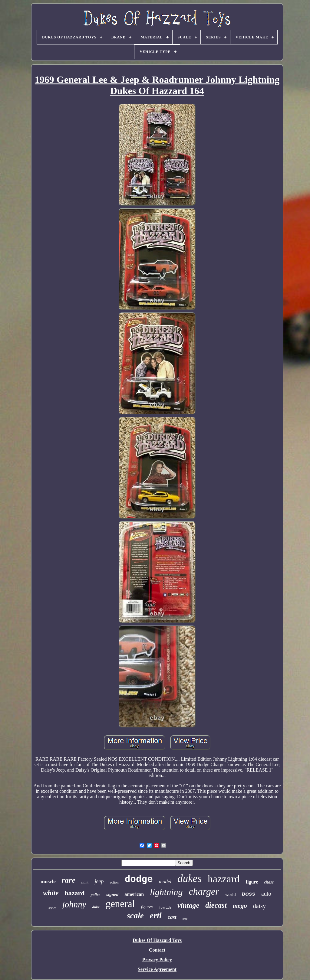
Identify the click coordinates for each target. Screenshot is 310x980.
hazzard (224, 879)
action (114, 882)
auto (266, 894)
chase (269, 882)
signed (112, 894)
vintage (188, 905)
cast (172, 917)
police (95, 895)
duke (96, 907)
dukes (190, 879)
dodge (139, 879)
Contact (157, 950)
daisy (259, 906)
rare (69, 880)
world (231, 894)
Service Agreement (157, 969)
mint (85, 882)
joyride (165, 908)
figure (252, 882)
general (120, 904)
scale (135, 916)
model (165, 882)
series (52, 908)
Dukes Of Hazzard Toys (157, 940)
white (51, 893)
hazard (74, 893)
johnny (74, 904)
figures (147, 907)
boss (249, 894)
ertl (156, 915)
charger (204, 891)
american (134, 894)
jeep (99, 881)
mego (240, 906)
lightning (166, 892)
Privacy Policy (157, 960)
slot (185, 919)
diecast (216, 905)
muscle (48, 882)
